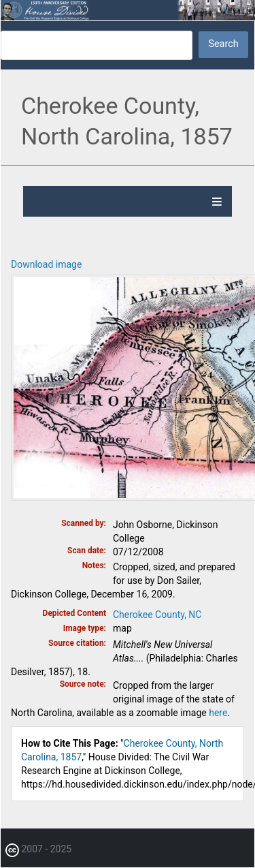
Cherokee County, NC (157, 615)
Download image (46, 264)
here (218, 713)
